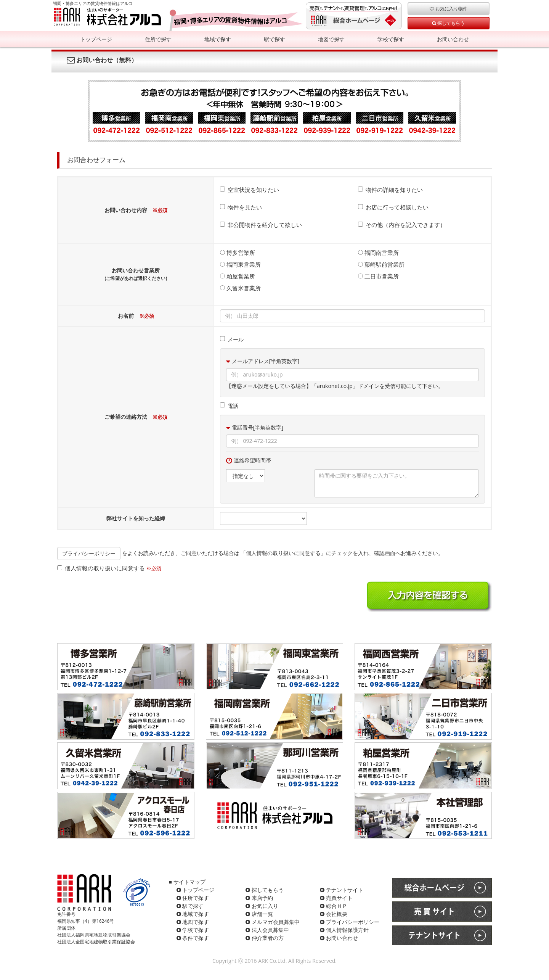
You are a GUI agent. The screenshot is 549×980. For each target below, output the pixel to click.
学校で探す (391, 39)
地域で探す (218, 39)
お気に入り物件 (449, 8)
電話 (229, 406)
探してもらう (448, 23)
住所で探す (158, 39)
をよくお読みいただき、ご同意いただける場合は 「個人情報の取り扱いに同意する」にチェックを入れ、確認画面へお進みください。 (250, 553)
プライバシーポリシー (89, 553)
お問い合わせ (453, 39)
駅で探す (274, 39)
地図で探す (331, 39)
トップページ (96, 39)
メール (232, 339)
